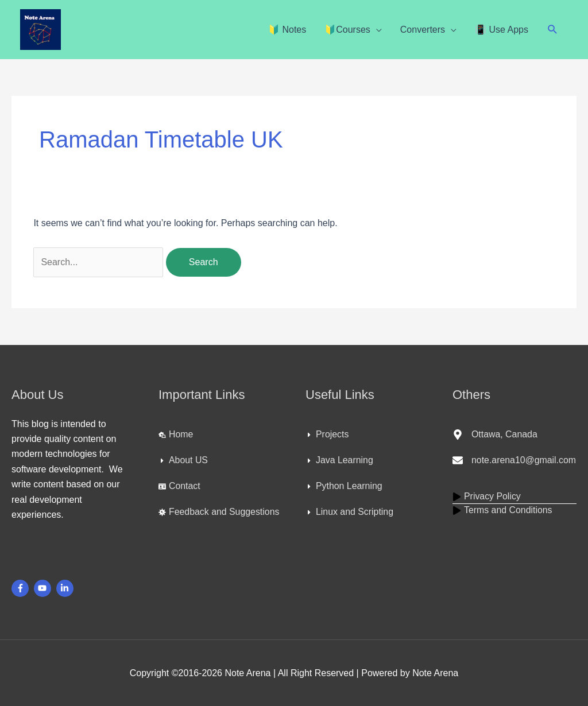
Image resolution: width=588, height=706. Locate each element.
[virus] (219, 512)
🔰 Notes (287, 30)
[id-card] (179, 486)
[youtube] (44, 588)
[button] (553, 30)
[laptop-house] (176, 435)
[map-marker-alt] (495, 435)
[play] (487, 496)
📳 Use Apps (502, 30)
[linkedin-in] (66, 588)
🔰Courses (347, 30)
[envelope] (514, 460)
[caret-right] (183, 460)
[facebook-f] (22, 588)
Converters (423, 30)
